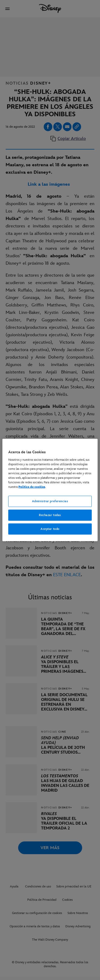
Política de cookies (32, 487)
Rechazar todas (50, 515)
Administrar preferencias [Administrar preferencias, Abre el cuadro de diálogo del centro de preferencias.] (50, 501)
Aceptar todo (50, 529)
